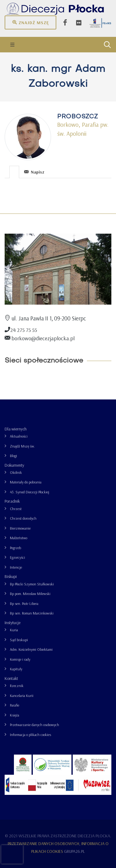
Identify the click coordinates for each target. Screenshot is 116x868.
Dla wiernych (16, 429)
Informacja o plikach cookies (30, 735)
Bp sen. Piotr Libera (24, 604)
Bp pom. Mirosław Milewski (30, 594)
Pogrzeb (15, 548)
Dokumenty (14, 465)
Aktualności (19, 436)
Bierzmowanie (20, 528)
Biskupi (11, 576)
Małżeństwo (19, 538)
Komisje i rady (20, 659)
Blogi (13, 456)
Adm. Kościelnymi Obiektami (31, 649)
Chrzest (16, 509)
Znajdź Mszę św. (22, 446)
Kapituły (16, 669)
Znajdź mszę (30, 22)
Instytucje (13, 623)
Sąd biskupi (19, 640)
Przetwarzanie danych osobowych (34, 725)
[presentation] (14, 172)
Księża (15, 715)
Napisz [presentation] (34, 172)
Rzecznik (17, 686)
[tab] (14, 172)
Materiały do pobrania (26, 482)
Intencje (16, 567)
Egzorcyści (17, 557)
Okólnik (16, 472)
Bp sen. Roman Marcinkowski (32, 613)
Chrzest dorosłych (23, 518)
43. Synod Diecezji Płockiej (30, 492)
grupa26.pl (74, 851)
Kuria (14, 630)
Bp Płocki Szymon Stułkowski (32, 584)
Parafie (15, 705)
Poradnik (12, 501)
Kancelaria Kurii (22, 696)
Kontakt (11, 678)
